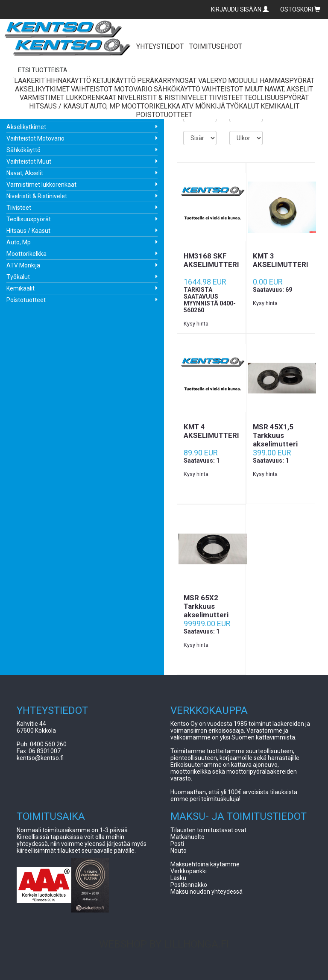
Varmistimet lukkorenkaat (41, 185)
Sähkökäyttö (23, 150)
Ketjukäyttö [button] (114, 81)
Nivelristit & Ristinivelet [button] (163, 98)
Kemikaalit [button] (280, 106)
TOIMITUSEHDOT (216, 46)
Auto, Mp (19, 242)
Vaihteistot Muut (29, 161)
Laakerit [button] (29, 81)
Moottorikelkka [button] (151, 106)
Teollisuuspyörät (29, 219)
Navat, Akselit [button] (289, 89)
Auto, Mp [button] (105, 106)
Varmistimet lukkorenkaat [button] (68, 98)
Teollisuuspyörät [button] (277, 98)
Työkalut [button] (243, 106)
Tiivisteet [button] (226, 98)
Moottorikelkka (26, 254)
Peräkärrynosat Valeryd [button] (182, 81)
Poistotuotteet (26, 300)
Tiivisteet (19, 208)
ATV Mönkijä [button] (203, 106)
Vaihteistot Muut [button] (232, 89)
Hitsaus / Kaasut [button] (59, 106)
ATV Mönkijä (23, 265)
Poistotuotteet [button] (164, 115)
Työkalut (18, 277)
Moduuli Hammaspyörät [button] (271, 81)
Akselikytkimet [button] (42, 89)
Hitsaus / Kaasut (28, 231)
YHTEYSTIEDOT (160, 46)
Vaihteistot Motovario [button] (112, 89)
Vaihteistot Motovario (35, 138)
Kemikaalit (20, 288)
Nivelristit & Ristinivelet (37, 196)
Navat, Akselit (25, 173)
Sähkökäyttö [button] (177, 89)
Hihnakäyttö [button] (69, 81)
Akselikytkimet (26, 127)
